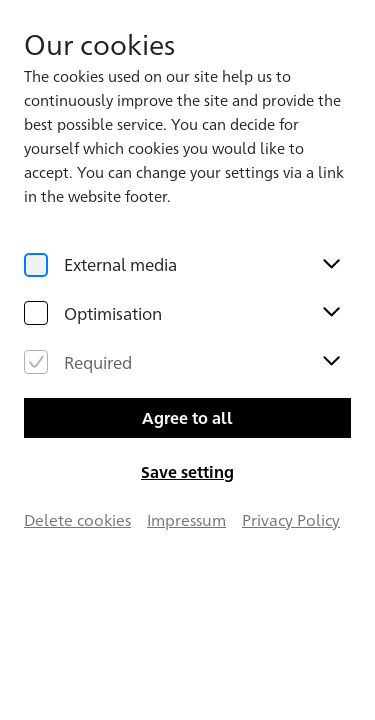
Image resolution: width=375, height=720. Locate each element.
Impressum (186, 519)
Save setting (187, 471)
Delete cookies (77, 519)
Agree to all (187, 417)
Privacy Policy (291, 519)
